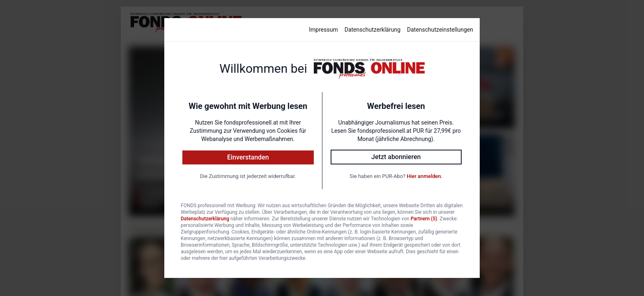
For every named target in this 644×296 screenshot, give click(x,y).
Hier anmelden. (424, 176)
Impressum (323, 30)
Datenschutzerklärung (373, 30)
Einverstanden (248, 157)
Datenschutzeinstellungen (440, 30)
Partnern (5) (424, 219)
